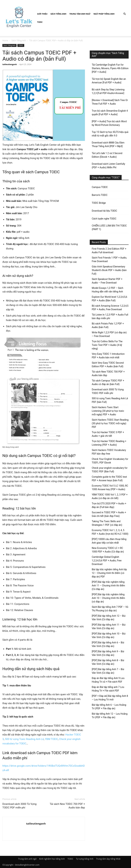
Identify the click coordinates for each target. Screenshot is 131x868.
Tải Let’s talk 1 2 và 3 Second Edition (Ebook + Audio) (107, 155)
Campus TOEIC (100, 187)
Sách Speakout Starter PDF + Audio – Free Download (107, 281)
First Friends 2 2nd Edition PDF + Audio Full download (109, 251)
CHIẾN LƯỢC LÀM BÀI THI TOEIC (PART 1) (109, 227)
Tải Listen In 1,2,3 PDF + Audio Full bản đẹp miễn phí (110, 316)
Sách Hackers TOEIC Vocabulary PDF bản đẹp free (109, 452)
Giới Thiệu (42, 14)
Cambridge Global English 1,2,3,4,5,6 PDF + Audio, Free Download (107, 561)
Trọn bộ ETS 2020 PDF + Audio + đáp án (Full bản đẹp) (109, 505)
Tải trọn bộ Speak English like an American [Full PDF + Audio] (109, 81)
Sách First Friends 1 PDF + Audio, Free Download (109, 259)
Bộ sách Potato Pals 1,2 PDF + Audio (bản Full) (108, 325)
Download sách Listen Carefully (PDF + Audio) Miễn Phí (108, 166)
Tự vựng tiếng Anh (85, 859)
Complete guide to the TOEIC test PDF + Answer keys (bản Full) (109, 479)
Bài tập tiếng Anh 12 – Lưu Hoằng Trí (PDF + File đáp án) (110, 716)
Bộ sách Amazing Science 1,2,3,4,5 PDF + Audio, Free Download (110, 308)
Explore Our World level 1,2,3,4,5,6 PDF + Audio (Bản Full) (110, 299)
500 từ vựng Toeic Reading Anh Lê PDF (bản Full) (110, 400)
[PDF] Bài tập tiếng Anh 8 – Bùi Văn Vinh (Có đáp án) (108, 662)
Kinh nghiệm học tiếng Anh (52, 859)
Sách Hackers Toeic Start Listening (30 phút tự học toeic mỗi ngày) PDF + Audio (108, 411)
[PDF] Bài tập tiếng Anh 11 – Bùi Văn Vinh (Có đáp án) (109, 627)
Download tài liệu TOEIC (104, 211)
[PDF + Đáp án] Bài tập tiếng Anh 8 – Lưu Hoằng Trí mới (110, 698)
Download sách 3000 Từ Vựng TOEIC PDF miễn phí (19, 806)
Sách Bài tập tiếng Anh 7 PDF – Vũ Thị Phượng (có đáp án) (110, 609)
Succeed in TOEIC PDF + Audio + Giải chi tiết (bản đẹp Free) (109, 514)
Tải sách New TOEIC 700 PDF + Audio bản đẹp (67, 806)
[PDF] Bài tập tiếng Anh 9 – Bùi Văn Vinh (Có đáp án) (108, 653)
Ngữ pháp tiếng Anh (104, 14)
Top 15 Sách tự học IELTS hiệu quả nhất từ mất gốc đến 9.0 (110, 134)
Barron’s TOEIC (100, 195)
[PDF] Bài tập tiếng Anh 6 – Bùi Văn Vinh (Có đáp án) (108, 644)
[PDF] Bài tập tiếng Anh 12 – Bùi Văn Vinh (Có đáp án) (109, 618)
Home (5, 40)
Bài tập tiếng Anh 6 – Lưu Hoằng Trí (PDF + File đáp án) (109, 707)
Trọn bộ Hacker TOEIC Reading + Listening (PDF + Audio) (109, 443)
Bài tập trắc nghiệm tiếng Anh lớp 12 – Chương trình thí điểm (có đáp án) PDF (109, 573)
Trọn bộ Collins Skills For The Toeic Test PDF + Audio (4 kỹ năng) (107, 345)
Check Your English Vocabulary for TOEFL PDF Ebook (110, 461)
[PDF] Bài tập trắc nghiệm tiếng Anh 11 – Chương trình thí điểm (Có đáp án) (108, 586)
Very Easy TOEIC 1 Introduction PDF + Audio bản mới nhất (108, 356)
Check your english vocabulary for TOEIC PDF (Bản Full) (110, 470)
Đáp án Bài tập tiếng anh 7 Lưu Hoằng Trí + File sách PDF (108, 689)
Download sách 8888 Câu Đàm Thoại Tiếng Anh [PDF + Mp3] (108, 144)
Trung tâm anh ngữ (80, 14)
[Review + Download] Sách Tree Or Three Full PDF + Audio (110, 102)
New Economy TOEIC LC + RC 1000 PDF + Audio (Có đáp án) (108, 550)
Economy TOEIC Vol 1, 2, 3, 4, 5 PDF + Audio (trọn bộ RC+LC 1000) (110, 532)
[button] (125, 14)
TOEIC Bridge (99, 203)
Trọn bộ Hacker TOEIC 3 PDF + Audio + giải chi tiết (108, 434)
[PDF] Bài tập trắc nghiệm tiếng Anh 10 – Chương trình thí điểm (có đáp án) (108, 598)
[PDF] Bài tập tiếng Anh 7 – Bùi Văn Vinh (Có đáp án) (108, 671)
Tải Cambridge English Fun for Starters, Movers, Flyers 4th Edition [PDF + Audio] (110, 68)
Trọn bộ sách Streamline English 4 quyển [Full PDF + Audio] (110, 113)
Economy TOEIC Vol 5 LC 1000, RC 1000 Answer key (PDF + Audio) (110, 488)
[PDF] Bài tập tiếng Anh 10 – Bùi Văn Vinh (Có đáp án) (109, 635)
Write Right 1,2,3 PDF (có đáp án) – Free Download (109, 334)
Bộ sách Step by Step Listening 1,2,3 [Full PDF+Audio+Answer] (108, 91)
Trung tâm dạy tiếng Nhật (108, 859)
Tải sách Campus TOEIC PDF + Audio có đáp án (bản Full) (108, 382)
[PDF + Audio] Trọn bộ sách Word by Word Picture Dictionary (109, 123)
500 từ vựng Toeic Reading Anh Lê (24, 739)
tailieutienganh (10, 64)
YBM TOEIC (51, 739)
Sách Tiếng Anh (58, 14)
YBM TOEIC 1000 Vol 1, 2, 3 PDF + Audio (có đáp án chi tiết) (110, 496)
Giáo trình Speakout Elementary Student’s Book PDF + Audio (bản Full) (109, 270)
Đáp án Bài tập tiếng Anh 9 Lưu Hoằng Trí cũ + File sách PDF (108, 680)
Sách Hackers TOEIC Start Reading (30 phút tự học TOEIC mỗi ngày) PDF (110, 423)
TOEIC (40, 22)
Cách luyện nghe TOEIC (104, 219)
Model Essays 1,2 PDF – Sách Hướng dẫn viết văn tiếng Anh (107, 290)
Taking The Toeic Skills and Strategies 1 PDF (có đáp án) (107, 523)
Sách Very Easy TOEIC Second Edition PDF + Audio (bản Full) (108, 365)
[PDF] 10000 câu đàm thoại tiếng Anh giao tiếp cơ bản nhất (109, 541)
